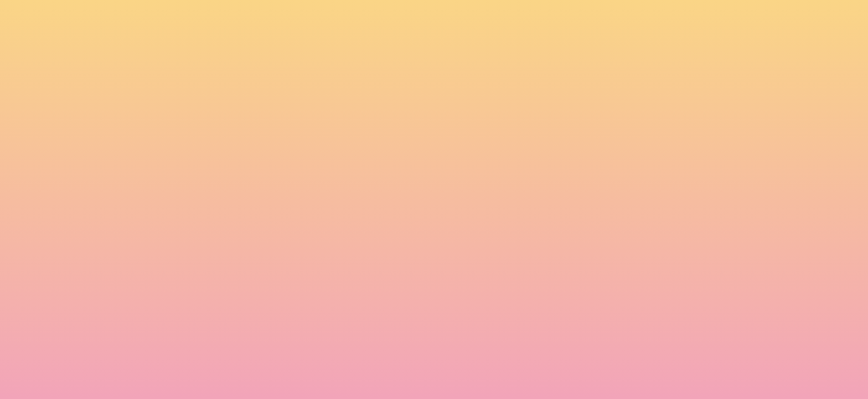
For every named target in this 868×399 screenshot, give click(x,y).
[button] (708, 19)
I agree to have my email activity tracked (279, 324)
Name (208, 262)
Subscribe (223, 351)
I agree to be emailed (246, 309)
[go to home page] (160, 64)
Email (450, 262)
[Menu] (777, 19)
